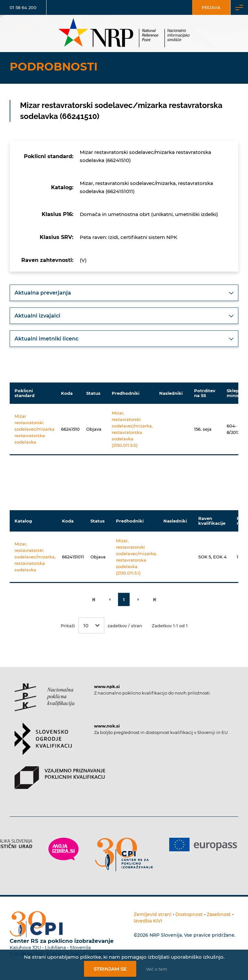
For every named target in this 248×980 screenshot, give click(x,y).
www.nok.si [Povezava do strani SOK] (107, 726)
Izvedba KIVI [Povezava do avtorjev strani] (148, 921)
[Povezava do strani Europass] (203, 845)
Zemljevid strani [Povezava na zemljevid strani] (153, 914)
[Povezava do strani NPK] (45, 703)
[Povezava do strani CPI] (124, 855)
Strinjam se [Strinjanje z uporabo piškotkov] (110, 969)
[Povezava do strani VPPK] (60, 783)
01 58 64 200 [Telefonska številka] (23, 7)
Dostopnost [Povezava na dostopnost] (189, 914)
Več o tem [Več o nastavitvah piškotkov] (157, 969)
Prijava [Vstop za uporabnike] (211, 7)
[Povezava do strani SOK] (43, 744)
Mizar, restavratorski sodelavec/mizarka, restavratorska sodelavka (35, 557)
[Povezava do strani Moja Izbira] (64, 849)
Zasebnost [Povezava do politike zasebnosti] (219, 914)
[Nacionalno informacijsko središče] (124, 33)
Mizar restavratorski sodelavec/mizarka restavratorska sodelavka (35, 429)
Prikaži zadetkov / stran (101, 625)
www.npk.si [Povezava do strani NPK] (107, 686)
